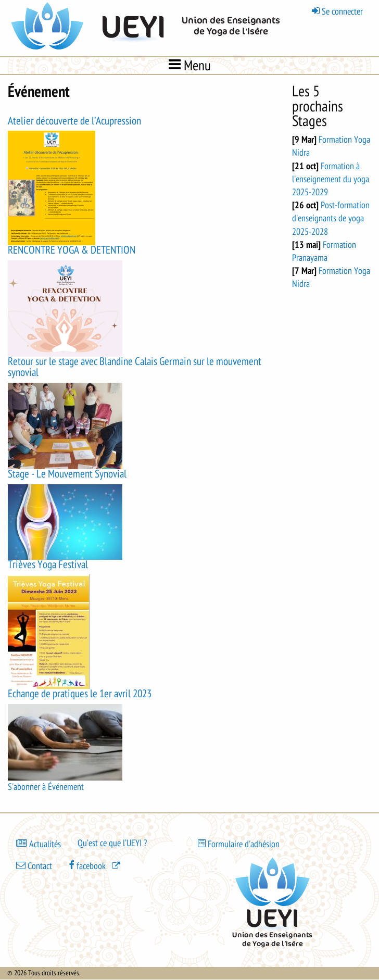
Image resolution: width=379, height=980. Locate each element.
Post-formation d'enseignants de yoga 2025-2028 (331, 218)
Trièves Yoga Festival (48, 565)
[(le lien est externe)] (95, 865)
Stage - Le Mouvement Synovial (67, 474)
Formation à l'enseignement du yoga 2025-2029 (331, 179)
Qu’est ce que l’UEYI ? (112, 843)
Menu (190, 65)
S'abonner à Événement (46, 787)
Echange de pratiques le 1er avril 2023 (80, 694)
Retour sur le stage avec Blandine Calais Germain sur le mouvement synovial (135, 367)
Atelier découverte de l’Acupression (74, 121)
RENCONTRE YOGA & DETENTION (72, 250)
